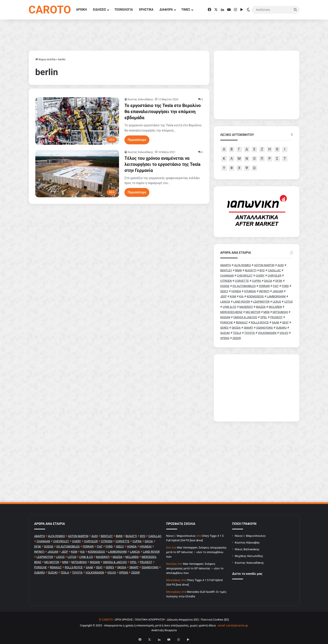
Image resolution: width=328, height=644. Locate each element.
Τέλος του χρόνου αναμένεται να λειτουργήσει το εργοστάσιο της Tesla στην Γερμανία (162, 164)
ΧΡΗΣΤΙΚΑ (146, 10)
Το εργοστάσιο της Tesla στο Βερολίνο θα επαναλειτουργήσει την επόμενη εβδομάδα (163, 112)
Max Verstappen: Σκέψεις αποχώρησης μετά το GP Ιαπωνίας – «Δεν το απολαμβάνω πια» (197, 552)
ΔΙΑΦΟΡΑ (166, 10)
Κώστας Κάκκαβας (247, 542)
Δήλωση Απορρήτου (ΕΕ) (183, 620)
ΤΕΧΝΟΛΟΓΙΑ (124, 10)
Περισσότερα (137, 140)
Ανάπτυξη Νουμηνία (164, 630)
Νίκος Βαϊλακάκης (247, 549)
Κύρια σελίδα (45, 59)
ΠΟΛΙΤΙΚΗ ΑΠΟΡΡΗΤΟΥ (150, 620)
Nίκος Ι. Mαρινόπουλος (181, 536)
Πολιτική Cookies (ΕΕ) (215, 620)
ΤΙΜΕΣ (186, 10)
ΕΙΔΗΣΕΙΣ (100, 10)
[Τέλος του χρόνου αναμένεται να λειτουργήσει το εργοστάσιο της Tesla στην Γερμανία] (77, 174)
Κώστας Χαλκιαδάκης (140, 99)
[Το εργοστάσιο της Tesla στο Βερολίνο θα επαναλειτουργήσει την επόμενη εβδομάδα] (77, 121)
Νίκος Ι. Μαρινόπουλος (250, 536)
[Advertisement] (257, 388)
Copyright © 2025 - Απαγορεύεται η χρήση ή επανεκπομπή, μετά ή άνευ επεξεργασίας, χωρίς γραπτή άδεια (148, 625)
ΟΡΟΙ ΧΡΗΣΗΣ (124, 620)
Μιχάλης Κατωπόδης (249, 556)
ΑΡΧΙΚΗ (82, 10)
